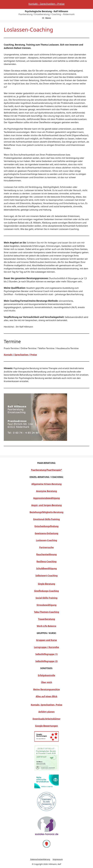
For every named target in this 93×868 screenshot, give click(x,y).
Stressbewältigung (47, 605)
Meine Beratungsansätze (46, 689)
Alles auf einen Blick (47, 696)
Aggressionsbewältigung (46, 498)
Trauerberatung (47, 619)
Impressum (58, 859)
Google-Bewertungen (47, 726)
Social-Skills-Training (46, 598)
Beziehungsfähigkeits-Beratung (46, 512)
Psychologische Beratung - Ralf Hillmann (47, 11)
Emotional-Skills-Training (46, 519)
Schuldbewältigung (46, 568)
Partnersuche (46, 547)
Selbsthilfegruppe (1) (47, 654)
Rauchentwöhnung (46, 554)
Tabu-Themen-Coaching (47, 612)
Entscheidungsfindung (47, 526)
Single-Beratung (46, 584)
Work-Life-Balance (47, 626)
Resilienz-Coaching (46, 561)
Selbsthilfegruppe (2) (47, 661)
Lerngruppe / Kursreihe (46, 647)
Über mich (46, 682)
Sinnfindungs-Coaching (46, 591)
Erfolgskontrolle (46, 675)
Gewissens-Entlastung (47, 533)
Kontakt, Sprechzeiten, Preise (46, 705)
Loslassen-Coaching (46, 540)
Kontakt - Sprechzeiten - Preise (46, 4)
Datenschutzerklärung (40, 859)
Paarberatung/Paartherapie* (47, 470)
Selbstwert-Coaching (46, 576)
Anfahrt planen (46, 712)
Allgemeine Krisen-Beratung (46, 484)
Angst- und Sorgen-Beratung (46, 505)
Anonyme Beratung (46, 491)
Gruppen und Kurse (47, 640)
